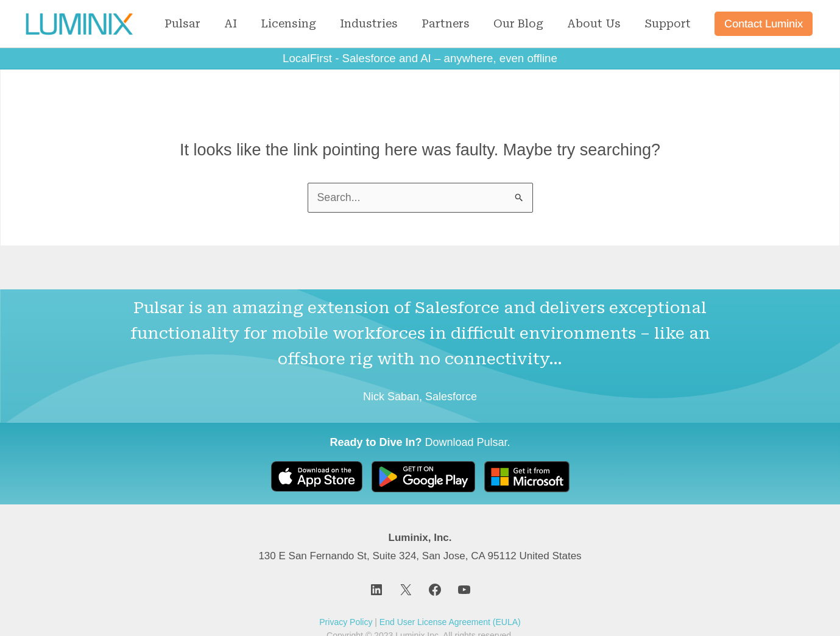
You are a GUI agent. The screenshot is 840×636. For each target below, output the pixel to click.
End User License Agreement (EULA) (450, 622)
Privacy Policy (346, 622)
